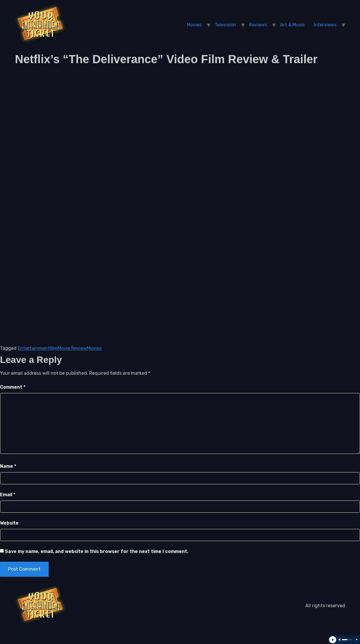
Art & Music (293, 25)
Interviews (325, 25)
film (54, 348)
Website (9, 523)
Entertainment (34, 348)
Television (225, 25)
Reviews (258, 25)
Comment (13, 387)
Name (8, 466)
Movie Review (72, 348)
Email (8, 495)
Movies (194, 25)
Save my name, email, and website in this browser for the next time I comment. (97, 551)
